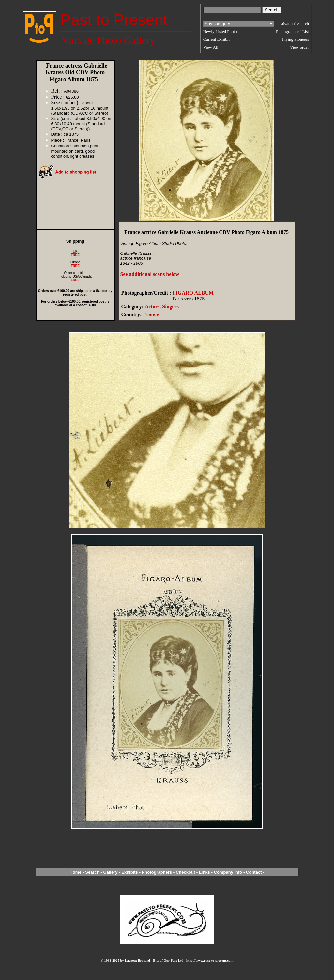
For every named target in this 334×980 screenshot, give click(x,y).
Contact (254, 872)
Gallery (110, 872)
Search (92, 872)
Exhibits (130, 872)
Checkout (185, 872)
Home (75, 872)
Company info (229, 872)
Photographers (157, 872)
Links (205, 872)
